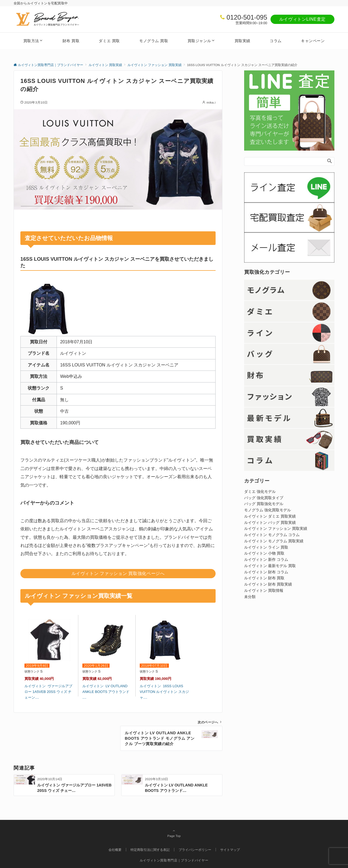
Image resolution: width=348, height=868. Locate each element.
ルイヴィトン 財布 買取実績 (268, 584)
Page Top (174, 833)
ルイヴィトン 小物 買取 (264, 553)
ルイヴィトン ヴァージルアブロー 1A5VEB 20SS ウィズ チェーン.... (48, 692)
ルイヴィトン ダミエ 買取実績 (270, 516)
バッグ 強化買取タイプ (264, 498)
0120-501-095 (247, 17)
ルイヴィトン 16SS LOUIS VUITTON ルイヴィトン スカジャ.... (164, 692)
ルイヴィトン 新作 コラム (266, 559)
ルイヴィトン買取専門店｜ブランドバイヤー (174, 860)
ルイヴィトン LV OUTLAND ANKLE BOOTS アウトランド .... (106, 692)
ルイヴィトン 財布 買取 (264, 578)
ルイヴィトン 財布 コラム (266, 572)
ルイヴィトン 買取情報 (264, 590)
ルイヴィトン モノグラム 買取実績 (274, 541)
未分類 (250, 597)
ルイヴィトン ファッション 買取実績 (276, 528)
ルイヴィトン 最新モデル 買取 (270, 566)
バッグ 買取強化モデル (264, 504)
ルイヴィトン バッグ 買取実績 (270, 522)
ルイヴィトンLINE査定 (302, 19)
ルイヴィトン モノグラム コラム (272, 535)
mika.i (211, 102)
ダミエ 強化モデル (260, 491)
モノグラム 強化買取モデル (268, 510)
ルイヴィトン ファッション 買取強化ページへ (118, 573)
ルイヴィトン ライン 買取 (266, 547)
